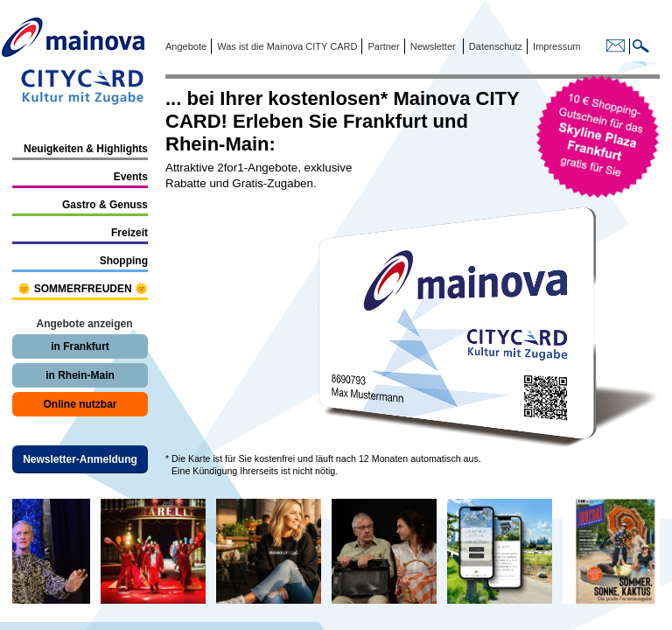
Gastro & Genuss (105, 205)
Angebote (186, 46)
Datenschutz (493, 46)
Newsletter (433, 46)
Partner (382, 46)
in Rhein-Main (80, 375)
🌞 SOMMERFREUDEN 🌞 (83, 289)
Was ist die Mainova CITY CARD (286, 46)
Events (131, 177)
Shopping (124, 261)
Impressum (555, 46)
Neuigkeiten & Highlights (86, 149)
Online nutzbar (80, 404)
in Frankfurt (80, 346)
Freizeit (129, 233)
